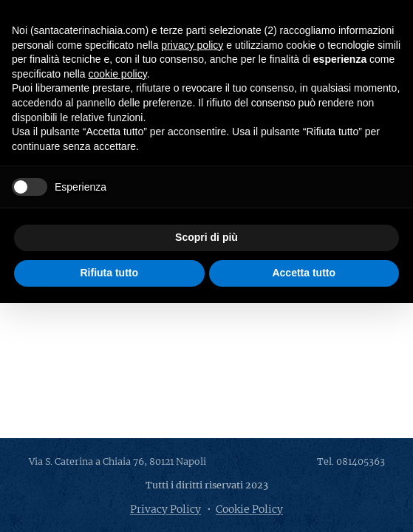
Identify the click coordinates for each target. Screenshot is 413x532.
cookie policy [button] (118, 74)
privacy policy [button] (192, 45)
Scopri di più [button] (206, 237)
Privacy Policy (165, 509)
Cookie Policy (249, 509)
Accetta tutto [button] (304, 273)
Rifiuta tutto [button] (109, 273)
